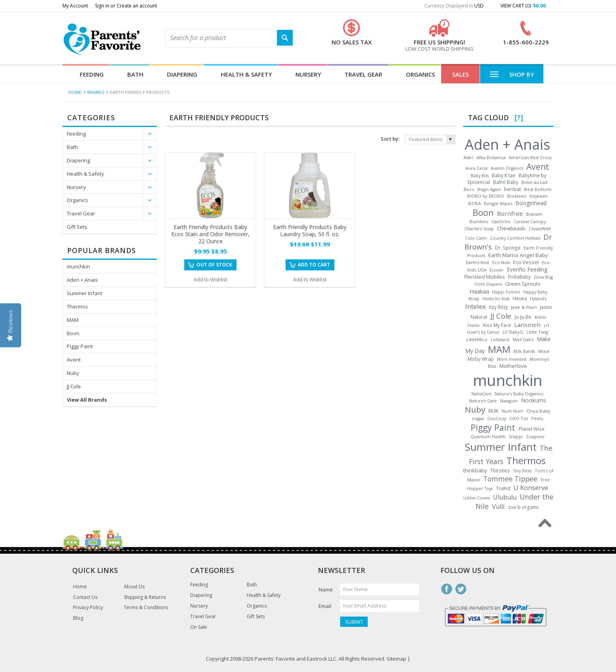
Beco (469, 189)
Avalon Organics (507, 168)
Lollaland (500, 340)
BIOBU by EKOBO (486, 196)
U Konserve (531, 488)
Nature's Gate (483, 401)
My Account (75, 6)
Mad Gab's (523, 340)
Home (75, 92)
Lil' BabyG (513, 332)
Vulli (498, 507)
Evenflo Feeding (527, 269)
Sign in (102, 6)
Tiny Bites (522, 471)
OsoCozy (497, 418)
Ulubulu (505, 497)
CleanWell (540, 229)
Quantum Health (488, 437)
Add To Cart (314, 265)
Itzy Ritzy (499, 307)
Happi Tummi (506, 292)
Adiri (468, 157)
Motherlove (513, 366)
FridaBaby (519, 277)
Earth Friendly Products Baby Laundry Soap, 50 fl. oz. (310, 230)
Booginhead (531, 203)
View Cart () (523, 6)
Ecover (497, 270)
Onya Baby (538, 411)
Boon (73, 333)
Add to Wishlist (210, 280)
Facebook (447, 589)
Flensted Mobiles (485, 277)
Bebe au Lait (534, 182)
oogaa (478, 419)
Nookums (533, 400)
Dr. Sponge (508, 248)
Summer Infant (84, 293)
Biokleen (517, 196)
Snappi (516, 437)
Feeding (92, 74)
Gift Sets (77, 227)
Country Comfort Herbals (515, 238)
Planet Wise (532, 429)
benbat (512, 189)
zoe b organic (523, 507)
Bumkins (479, 221)
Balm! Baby (506, 182)
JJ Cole (74, 386)
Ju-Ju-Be (523, 317)
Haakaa (479, 291)
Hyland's (538, 299)
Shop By (512, 74)
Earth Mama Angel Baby (518, 255)
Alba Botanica (491, 157)
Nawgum (509, 401)
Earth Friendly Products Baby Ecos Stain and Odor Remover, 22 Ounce (210, 234)
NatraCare (481, 394)
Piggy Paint (80, 346)
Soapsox (535, 436)
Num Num (512, 411)
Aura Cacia (477, 168)
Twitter (461, 589)
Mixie (544, 351)
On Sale (199, 627)
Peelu (537, 418)
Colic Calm (476, 238)
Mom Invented (512, 359)
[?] (519, 118)
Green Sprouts (523, 284)
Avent (74, 360)
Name (326, 589)
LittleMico (477, 339)
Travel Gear (363, 74)
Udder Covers (477, 498)
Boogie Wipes (498, 203)
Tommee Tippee (510, 479)
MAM (73, 320)
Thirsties (500, 470)
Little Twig (537, 332)
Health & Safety (246, 74)
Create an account (137, 6)
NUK (493, 411)
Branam (534, 214)
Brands (96, 92)
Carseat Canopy (530, 222)
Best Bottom (538, 189)
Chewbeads (511, 228)
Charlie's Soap (479, 229)
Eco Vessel (526, 262)
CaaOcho (501, 221)
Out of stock (214, 265)
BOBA (475, 203)
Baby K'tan (504, 175)
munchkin (78, 266)
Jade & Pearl (524, 307)
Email (325, 606)
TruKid (503, 488)
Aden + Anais (82, 280)
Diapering (182, 74)
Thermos (77, 307)
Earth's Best (478, 262)
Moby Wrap (481, 359)
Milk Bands (524, 351)
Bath (135, 74)
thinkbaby (475, 470)
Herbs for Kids (496, 299)
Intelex (476, 306)
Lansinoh (527, 325)
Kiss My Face (497, 325)
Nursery (308, 74)
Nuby (73, 373)
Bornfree (510, 213)
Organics (420, 74)
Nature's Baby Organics (519, 394)
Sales (460, 74)
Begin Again (489, 189)
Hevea (520, 298)
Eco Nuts (501, 262)
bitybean (539, 196)
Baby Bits (480, 176)
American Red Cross (530, 157)
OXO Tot (519, 418)
